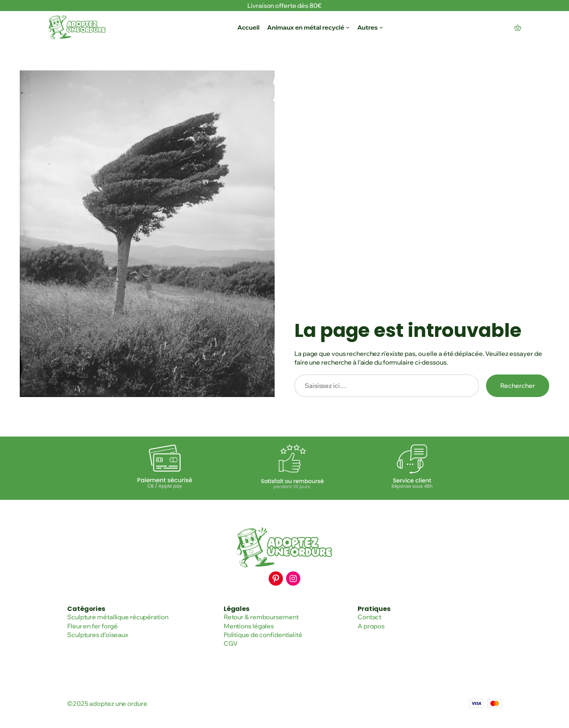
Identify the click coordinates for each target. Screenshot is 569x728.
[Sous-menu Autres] (381, 27)
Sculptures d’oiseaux (98, 635)
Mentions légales (249, 626)
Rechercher (518, 386)
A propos (371, 626)
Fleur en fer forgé (92, 626)
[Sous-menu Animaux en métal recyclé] (348, 27)
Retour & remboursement (261, 617)
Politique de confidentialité (263, 635)
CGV (231, 643)
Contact (369, 617)
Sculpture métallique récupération (118, 617)
